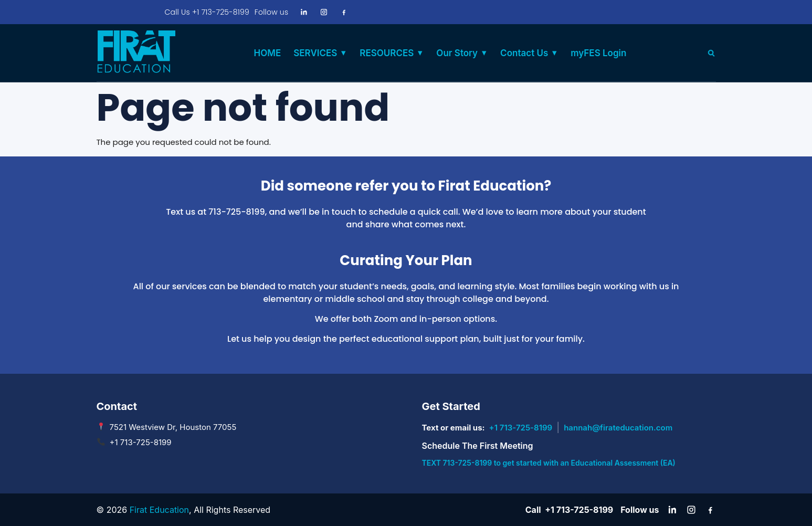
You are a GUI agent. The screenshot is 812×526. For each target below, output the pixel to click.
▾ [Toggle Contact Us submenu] (555, 53)
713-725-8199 (236, 212)
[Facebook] (344, 12)
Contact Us (524, 53)
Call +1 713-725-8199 (569, 510)
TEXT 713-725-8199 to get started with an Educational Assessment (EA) (549, 463)
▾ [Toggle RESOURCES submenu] (420, 53)
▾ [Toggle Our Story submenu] (484, 53)
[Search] (711, 53)
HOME (268, 53)
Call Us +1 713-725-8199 (207, 12)
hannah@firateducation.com (618, 428)
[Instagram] (324, 12)
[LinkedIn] (304, 12)
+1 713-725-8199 (521, 428)
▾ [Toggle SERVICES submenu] (344, 53)
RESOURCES (387, 53)
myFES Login (598, 53)
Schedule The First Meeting (478, 446)
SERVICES (315, 53)
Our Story (457, 53)
